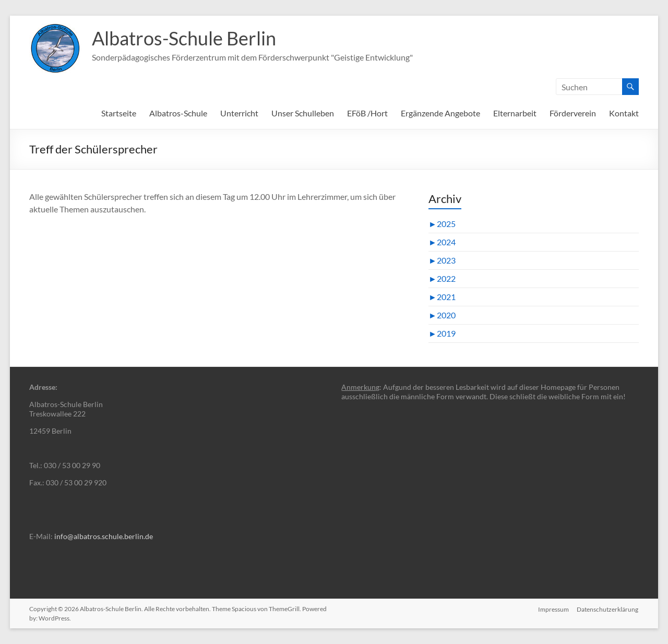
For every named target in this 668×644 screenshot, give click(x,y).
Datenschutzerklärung (608, 609)
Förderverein (573, 113)
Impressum (553, 609)
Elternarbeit (515, 113)
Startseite (119, 113)
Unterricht (239, 113)
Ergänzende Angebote (440, 113)
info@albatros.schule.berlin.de (104, 536)
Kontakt (624, 113)
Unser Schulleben (303, 113)
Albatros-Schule (178, 113)
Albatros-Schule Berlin (184, 38)
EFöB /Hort (367, 113)
